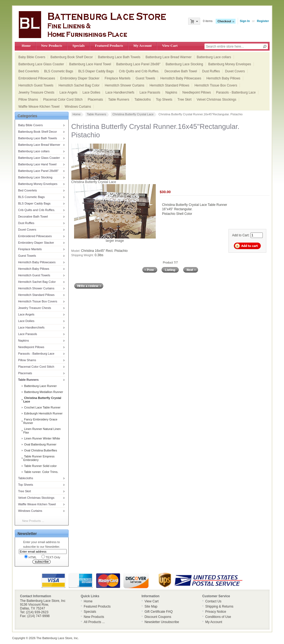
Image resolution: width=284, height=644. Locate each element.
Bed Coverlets (29, 71)
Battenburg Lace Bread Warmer (169, 57)
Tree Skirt (185, 100)
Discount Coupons (158, 617)
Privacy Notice (216, 612)
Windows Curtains (78, 107)
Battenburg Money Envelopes (230, 64)
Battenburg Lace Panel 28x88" (138, 64)
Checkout (224, 21)
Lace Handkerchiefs (120, 92)
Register (263, 21)
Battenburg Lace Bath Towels (119, 57)
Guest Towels (145, 78)
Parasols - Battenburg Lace (236, 92)
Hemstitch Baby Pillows (223, 78)
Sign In (245, 21)
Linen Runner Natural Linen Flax (42, 431)
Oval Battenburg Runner (40, 444)
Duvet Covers (235, 71)
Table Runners (119, 100)
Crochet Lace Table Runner (42, 407)
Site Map (151, 606)
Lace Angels (68, 92)
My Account (143, 46)
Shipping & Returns (219, 606)
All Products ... (94, 622)
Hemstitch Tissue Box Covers (216, 85)
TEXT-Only (51, 557)
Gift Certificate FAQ (159, 612)
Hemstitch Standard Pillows (169, 85)
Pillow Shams (28, 100)
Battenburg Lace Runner (40, 386)
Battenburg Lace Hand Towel (90, 64)
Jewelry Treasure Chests (36, 92)
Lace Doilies (91, 92)
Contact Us (213, 601)
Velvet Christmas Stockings (216, 100)
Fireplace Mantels (117, 78)
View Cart (170, 46)
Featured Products (109, 46)
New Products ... (33, 521)
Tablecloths (143, 100)
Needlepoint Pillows (197, 92)
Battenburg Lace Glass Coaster (41, 64)
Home (26, 46)
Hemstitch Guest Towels (36, 85)
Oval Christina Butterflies (40, 450)
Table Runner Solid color (40, 466)
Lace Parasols (150, 92)
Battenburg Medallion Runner (43, 392)
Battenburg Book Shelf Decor (71, 57)
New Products (52, 46)
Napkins (171, 92)
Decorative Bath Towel (181, 71)
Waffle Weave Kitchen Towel (39, 107)
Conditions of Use (218, 617)
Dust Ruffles (211, 71)
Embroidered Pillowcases (37, 78)
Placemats (95, 100)
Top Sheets (164, 100)
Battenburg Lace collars (214, 57)
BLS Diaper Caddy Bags (96, 71)
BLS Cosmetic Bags (59, 71)
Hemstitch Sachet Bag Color (79, 85)
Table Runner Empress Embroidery (39, 458)
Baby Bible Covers (32, 57)
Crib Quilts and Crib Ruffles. (139, 71)
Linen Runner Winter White (42, 438)
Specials (79, 46)
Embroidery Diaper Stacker (80, 78)
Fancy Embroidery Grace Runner (40, 421)
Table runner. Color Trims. (41, 472)
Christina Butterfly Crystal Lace (133, 114)
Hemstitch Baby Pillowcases (181, 78)
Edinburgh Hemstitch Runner (43, 413)
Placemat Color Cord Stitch (63, 100)
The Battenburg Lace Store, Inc (57, 638)
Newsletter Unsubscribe (162, 622)
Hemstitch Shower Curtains (125, 85)
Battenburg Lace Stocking (184, 64)
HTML (30, 557)
